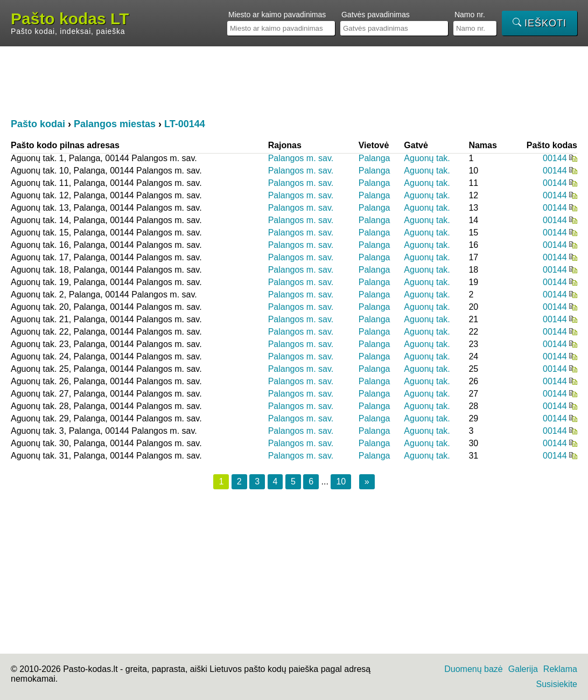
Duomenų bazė (474, 669)
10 (341, 481)
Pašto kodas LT (70, 19)
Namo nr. (470, 15)
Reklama (560, 669)
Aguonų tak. (427, 158)
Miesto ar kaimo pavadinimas (277, 15)
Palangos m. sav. (301, 158)
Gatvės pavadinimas (376, 15)
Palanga (374, 158)
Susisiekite (557, 684)
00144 (555, 158)
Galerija (523, 669)
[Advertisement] (294, 81)
